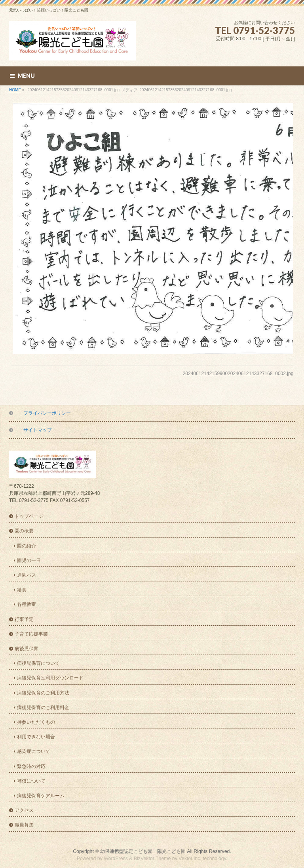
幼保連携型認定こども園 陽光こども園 (143, 851)
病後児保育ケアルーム (41, 796)
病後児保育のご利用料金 (43, 708)
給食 (22, 590)
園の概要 (24, 531)
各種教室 (27, 604)
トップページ (29, 516)
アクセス (24, 810)
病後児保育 (27, 649)
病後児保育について (38, 663)
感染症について (34, 751)
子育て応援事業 (31, 634)
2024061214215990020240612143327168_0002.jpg (238, 374)
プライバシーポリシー (47, 413)
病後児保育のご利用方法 (43, 693)
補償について (31, 781)
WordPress (116, 859)
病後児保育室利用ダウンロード (50, 678)
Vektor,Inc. (190, 859)
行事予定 (24, 619)
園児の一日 (29, 560)
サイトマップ (38, 430)
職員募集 (24, 825)
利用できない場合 (36, 737)
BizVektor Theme (152, 859)
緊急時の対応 (31, 766)
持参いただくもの (36, 722)
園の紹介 (27, 546)
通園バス (27, 575)
